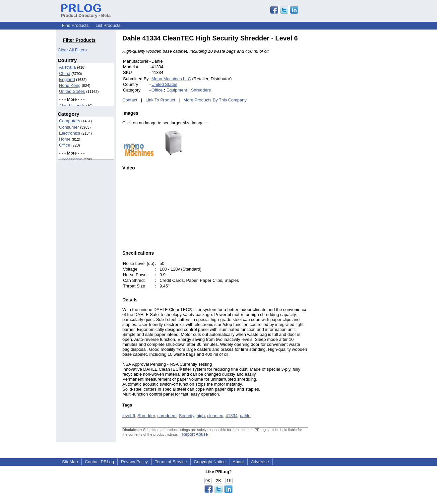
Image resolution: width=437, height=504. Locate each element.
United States (72, 91)
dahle (245, 416)
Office (65, 145)
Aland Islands (72, 106)
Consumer (69, 127)
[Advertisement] (353, 134)
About (238, 462)
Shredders (201, 90)
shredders (167, 416)
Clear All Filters (72, 50)
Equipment (177, 90)
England (67, 79)
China (65, 73)
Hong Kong (70, 85)
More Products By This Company (215, 100)
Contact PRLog (99, 462)
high (201, 416)
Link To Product (160, 100)
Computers (70, 121)
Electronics (70, 133)
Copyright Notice (210, 462)
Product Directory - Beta (86, 13)
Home (65, 139)
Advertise (260, 462)
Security (187, 416)
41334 (231, 416)
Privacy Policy (134, 462)
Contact (130, 100)
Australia (67, 67)
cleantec (215, 416)
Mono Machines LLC (171, 79)
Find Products (75, 25)
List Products (108, 25)
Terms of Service (171, 462)
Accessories (71, 159)
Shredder (146, 416)
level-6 (129, 416)
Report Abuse (195, 434)
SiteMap (70, 462)
